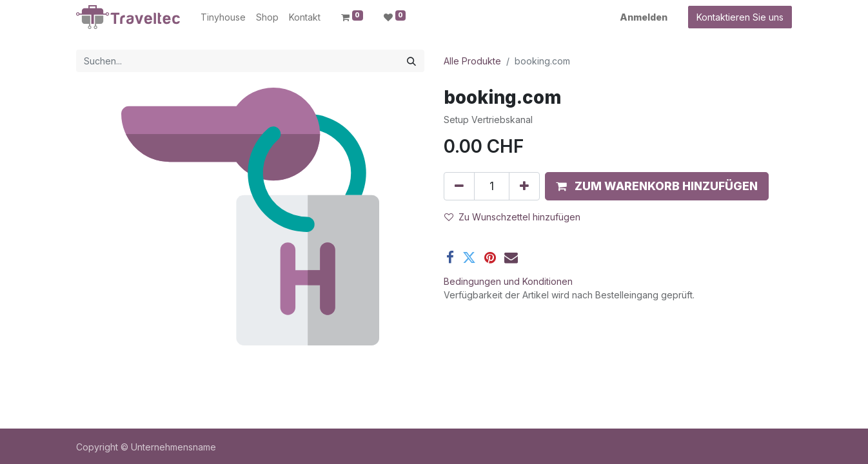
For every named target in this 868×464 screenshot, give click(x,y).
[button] (657, 186)
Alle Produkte (472, 61)
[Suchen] (411, 61)
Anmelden (644, 17)
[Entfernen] (459, 186)
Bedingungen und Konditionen (508, 281)
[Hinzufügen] (524, 186)
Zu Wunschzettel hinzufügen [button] (512, 217)
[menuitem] (223, 17)
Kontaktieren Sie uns (740, 17)
